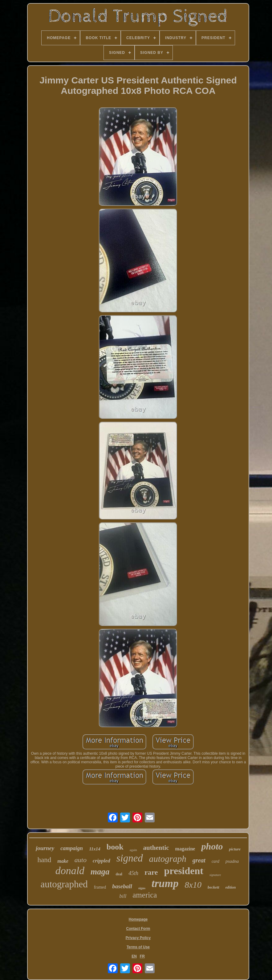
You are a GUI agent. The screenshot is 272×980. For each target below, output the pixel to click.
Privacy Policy (138, 938)
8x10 (193, 885)
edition (231, 887)
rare (151, 872)
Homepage (138, 919)
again (133, 850)
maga (100, 872)
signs (142, 888)
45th (133, 873)
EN (134, 956)
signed (130, 858)
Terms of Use (138, 947)
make (63, 861)
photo (212, 846)
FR (142, 956)
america (145, 895)
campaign (72, 848)
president (184, 871)
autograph (168, 859)
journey (45, 848)
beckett (213, 887)
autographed (64, 884)
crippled (101, 861)
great (199, 860)
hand (45, 860)
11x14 (95, 849)
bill (123, 896)
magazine (185, 849)
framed (100, 887)
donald (70, 871)
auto (81, 860)
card (215, 861)
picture (235, 849)
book (115, 847)
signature (215, 875)
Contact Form (138, 929)
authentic (156, 848)
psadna (232, 861)
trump (165, 884)
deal (119, 874)
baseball (122, 886)
